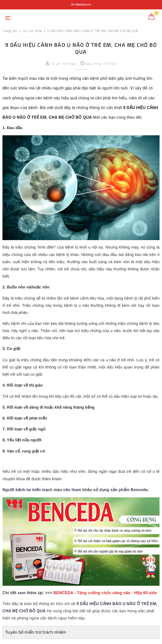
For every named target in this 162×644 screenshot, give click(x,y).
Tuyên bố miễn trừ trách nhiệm (36, 632)
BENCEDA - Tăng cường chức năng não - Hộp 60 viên (105, 593)
